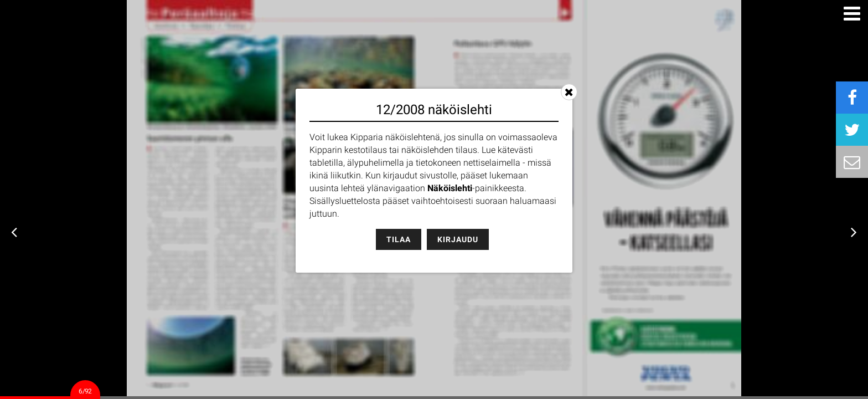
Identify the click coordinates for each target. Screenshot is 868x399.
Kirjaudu (458, 239)
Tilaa (399, 239)
